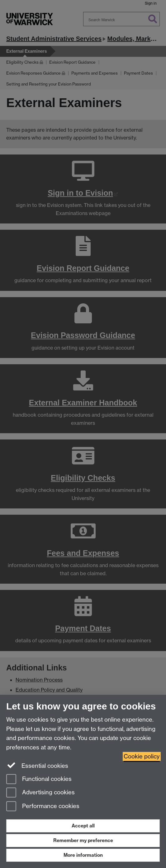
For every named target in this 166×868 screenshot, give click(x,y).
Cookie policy (142, 756)
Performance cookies (43, 807)
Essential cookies (37, 765)
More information (83, 855)
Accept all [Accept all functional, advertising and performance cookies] (83, 826)
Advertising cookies (40, 793)
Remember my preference (83, 840)
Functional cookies (39, 780)
